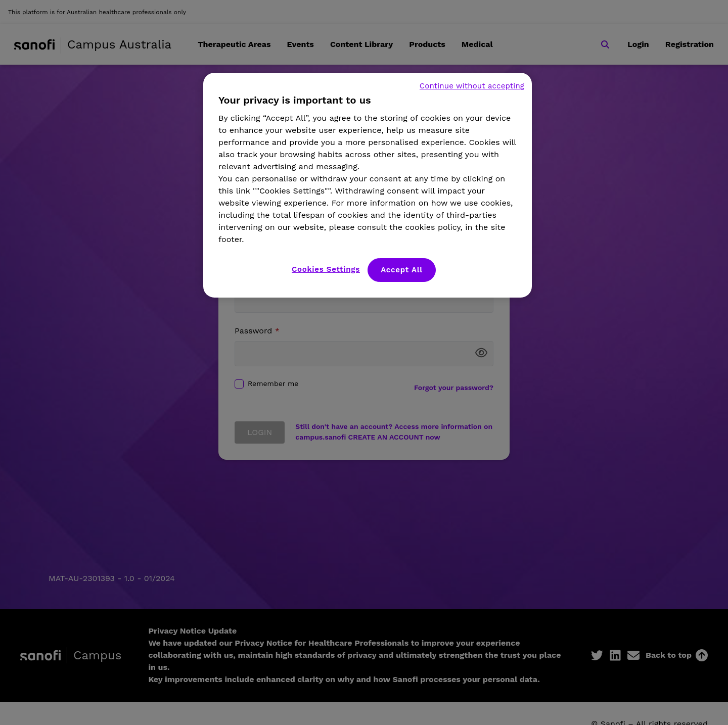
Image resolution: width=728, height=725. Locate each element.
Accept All (402, 270)
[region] (368, 185)
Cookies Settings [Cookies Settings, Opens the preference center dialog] (326, 269)
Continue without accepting (472, 86)
